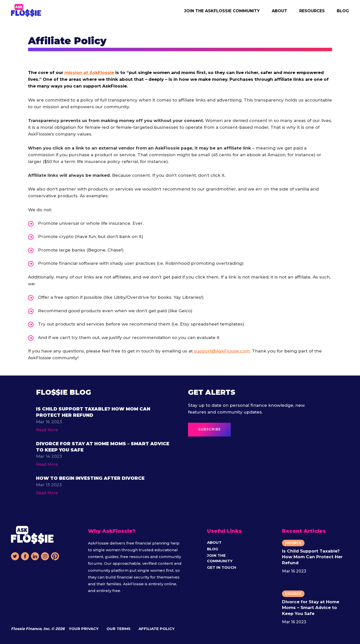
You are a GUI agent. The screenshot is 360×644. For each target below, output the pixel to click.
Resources (312, 11)
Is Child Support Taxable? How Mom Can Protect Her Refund (312, 557)
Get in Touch (222, 567)
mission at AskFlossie (89, 72)
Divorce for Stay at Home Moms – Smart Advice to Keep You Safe (311, 608)
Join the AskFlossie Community (222, 11)
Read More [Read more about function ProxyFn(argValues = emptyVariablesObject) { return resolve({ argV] (47, 430)
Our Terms (118, 629)
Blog (343, 11)
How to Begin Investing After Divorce (90, 478)
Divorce (293, 543)
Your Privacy (84, 629)
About (279, 11)
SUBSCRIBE (209, 429)
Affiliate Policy (156, 629)
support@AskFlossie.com (222, 351)
